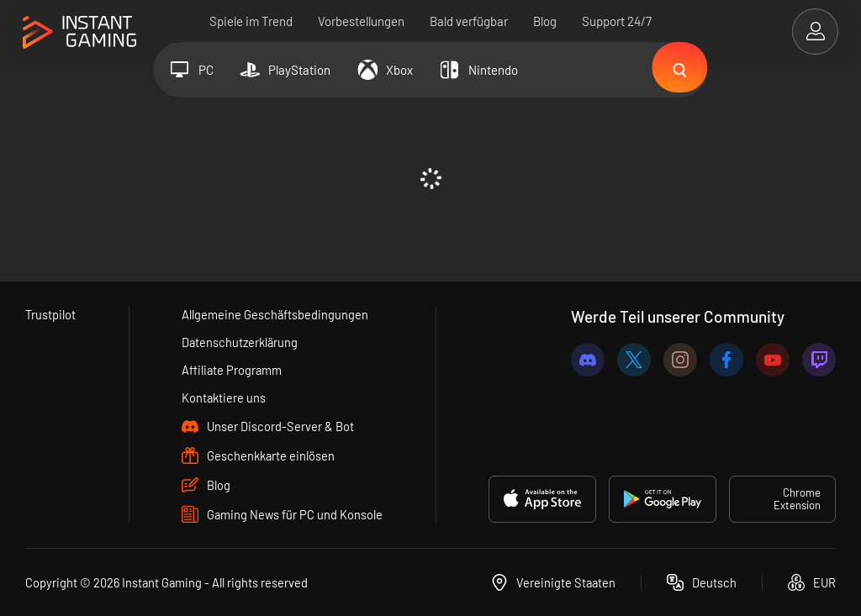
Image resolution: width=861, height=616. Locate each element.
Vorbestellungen (361, 21)
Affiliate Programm (232, 370)
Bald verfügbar (469, 21)
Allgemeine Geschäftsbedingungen (275, 314)
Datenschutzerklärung (241, 342)
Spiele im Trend (251, 21)
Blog (545, 21)
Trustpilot (51, 314)
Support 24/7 (617, 21)
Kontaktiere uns (224, 398)
